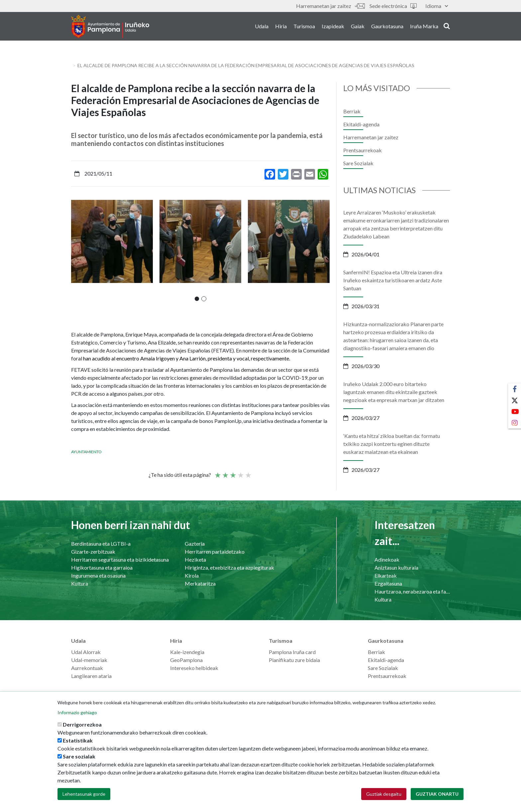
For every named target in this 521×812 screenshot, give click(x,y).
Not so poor (225, 472)
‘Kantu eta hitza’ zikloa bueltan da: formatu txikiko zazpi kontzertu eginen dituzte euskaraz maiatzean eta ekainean (392, 444)
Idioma (437, 6)
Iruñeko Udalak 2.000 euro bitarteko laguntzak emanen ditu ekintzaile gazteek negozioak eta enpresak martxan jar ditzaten (394, 392)
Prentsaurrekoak (363, 150)
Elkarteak (386, 575)
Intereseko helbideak (194, 668)
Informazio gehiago (77, 712)
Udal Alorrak (86, 652)
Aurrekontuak (87, 668)
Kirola (192, 575)
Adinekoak (387, 559)
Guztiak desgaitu (384, 794)
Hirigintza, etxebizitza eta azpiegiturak (229, 567)
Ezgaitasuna (388, 583)
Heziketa (195, 559)
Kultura (80, 583)
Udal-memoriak (89, 660)
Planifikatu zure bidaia (294, 660)
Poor (217, 472)
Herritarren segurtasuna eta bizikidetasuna (120, 559)
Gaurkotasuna (387, 26)
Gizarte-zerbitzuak (93, 551)
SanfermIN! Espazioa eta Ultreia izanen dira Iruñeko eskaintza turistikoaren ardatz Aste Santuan (393, 280)
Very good (248, 472)
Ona (240, 472)
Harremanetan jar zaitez (330, 6)
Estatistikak (78, 740)
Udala (262, 26)
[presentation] (76, 250)
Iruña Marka (424, 26)
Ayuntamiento (86, 452)
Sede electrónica (393, 6)
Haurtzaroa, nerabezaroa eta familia (412, 591)
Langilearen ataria (91, 676)
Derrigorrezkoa (82, 724)
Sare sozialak (79, 756)
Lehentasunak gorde (84, 794)
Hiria (281, 26)
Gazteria (195, 543)
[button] (197, 299)
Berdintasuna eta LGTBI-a (101, 543)
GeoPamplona (186, 660)
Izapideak (333, 26)
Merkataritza (200, 583)
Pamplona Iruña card (292, 652)
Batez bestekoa (233, 472)
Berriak (352, 111)
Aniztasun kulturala (396, 567)
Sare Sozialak (358, 163)
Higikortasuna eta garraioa (102, 567)
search (447, 26)
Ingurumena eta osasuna (98, 575)
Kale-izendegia (187, 652)
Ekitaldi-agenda (361, 124)
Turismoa (304, 26)
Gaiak (358, 26)
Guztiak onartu (437, 794)
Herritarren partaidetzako (215, 551)
